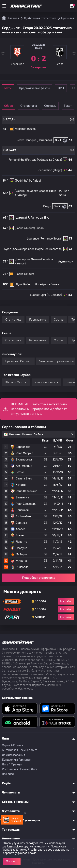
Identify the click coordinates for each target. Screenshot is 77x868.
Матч (8, 88)
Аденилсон (66, 262)
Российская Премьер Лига (20, 769)
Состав (59, 320)
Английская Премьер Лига (20, 750)
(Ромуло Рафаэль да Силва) (44, 160)
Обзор (9, 106)
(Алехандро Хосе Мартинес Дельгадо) (37, 249)
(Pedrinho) (22, 181)
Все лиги (8, 774)
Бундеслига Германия (17, 760)
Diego (47, 206)
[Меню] (4, 6)
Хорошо (12, 861)
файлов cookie (27, 853)
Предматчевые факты (34, 88)
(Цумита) (21, 218)
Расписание (38, 320)
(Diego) (57, 170)
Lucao (40, 228)
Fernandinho (16, 160)
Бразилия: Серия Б (18, 361)
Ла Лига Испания (14, 755)
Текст (68, 106)
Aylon (8, 249)
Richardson (45, 170)
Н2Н (61, 88)
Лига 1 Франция (13, 765)
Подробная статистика (39, 578)
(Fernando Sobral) (51, 239)
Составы (50, 106)
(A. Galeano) (54, 295)
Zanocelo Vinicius (46, 382)
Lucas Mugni (38, 295)
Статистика (29, 106)
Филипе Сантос (16, 382)
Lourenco (33, 239)
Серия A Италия (13, 745)
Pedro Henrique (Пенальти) (34, 140)
